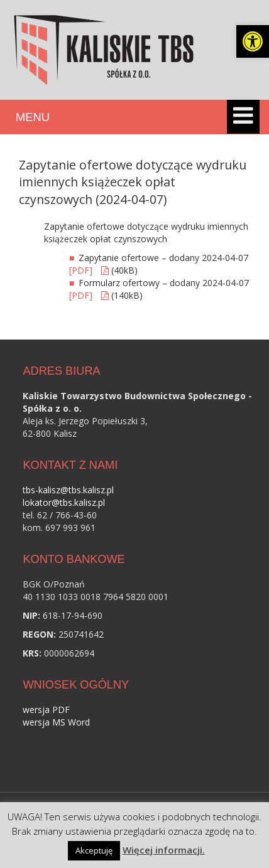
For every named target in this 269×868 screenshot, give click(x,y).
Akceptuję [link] (94, 850)
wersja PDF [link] (46, 710)
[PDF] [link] (82, 270)
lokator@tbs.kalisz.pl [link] (64, 502)
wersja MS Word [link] (56, 722)
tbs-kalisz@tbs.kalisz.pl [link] (68, 490)
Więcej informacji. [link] (164, 850)
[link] (253, 41)
